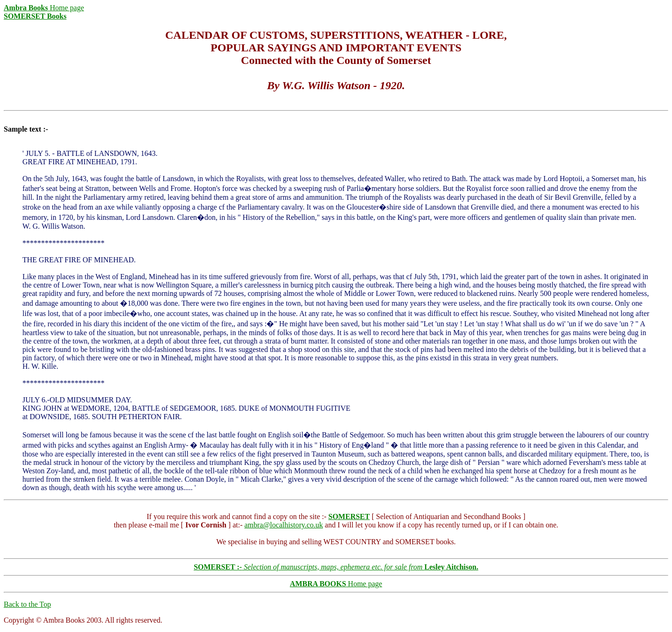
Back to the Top (27, 604)
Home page (44, 8)
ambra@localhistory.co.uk (284, 525)
